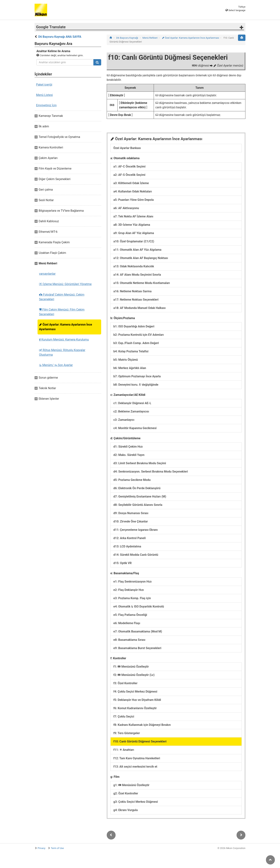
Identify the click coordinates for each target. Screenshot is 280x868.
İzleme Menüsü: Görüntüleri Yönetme (65, 284)
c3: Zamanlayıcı (124, 420)
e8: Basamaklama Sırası (129, 640)
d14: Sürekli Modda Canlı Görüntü (136, 555)
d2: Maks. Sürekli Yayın (129, 455)
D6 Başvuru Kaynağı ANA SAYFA (60, 37)
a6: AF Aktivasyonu (126, 208)
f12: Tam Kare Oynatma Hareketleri (137, 758)
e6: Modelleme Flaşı (127, 623)
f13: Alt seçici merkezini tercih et (135, 767)
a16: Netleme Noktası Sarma (132, 291)
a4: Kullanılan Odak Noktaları (133, 191)
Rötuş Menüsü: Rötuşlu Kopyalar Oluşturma (62, 352)
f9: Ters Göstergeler (127, 733)
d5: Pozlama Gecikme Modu (132, 480)
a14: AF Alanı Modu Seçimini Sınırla (137, 275)
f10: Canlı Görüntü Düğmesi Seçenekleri (140, 741)
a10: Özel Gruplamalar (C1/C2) (134, 241)
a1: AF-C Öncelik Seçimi (129, 166)
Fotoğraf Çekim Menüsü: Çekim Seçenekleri (62, 297)
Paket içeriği (44, 85)
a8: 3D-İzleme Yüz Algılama (132, 225)
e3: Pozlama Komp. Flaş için (132, 598)
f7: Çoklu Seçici (124, 716)
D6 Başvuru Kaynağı (127, 38)
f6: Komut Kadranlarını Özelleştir (135, 708)
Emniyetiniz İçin (46, 105)
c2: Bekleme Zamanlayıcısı (131, 411)
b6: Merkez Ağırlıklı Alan (130, 368)
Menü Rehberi (150, 38)
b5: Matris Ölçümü (126, 360)
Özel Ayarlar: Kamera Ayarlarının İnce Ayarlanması (66, 327)
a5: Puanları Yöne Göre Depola (134, 200)
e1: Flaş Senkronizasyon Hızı (133, 582)
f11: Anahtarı (124, 750)
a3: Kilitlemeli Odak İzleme (131, 183)
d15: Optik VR (123, 563)
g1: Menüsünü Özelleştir (131, 785)
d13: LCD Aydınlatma (127, 546)
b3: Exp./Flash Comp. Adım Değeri (136, 343)
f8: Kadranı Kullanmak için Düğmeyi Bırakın (142, 725)
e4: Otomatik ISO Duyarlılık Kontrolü (139, 606)
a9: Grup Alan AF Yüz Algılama (134, 233)
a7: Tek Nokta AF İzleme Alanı (133, 216)
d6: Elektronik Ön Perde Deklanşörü (137, 488)
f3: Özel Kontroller (125, 683)
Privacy (41, 848)
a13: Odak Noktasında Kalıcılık (134, 266)
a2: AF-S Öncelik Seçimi (129, 175)
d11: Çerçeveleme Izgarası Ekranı (136, 530)
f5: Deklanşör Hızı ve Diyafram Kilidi (137, 700)
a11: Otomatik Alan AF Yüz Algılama (137, 250)
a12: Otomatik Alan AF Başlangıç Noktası (141, 258)
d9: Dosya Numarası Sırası (131, 513)
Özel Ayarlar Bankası (127, 148)
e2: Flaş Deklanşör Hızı (129, 590)
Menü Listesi (44, 95)
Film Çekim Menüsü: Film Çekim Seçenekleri (62, 312)
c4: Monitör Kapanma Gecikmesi (135, 428)
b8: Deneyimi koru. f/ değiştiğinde (136, 385)
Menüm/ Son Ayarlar (56, 365)
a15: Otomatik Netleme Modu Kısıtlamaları (142, 283)
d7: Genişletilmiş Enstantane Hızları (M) (140, 496)
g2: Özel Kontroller (126, 793)
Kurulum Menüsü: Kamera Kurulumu (64, 340)
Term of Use (57, 848)
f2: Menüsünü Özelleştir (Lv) (134, 675)
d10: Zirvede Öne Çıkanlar (131, 521)
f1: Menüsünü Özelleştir (131, 667)
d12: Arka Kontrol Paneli (130, 538)
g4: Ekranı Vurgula (126, 810)
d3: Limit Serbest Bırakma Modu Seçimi (140, 463)
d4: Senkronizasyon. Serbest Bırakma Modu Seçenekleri (151, 472)
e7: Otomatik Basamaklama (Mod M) (138, 631)
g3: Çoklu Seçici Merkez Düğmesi (136, 802)
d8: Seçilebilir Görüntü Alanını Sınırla (138, 505)
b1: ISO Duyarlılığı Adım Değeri (134, 326)
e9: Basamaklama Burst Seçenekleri (137, 648)
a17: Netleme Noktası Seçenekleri (136, 300)
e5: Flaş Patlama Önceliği (130, 615)
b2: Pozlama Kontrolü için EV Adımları (139, 335)
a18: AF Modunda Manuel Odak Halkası (140, 308)
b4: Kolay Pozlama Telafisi (131, 351)
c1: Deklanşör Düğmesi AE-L (132, 403)
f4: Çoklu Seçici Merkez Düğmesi (135, 692)
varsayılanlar (47, 274)
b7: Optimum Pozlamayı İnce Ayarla (137, 376)
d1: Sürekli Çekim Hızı (128, 447)
